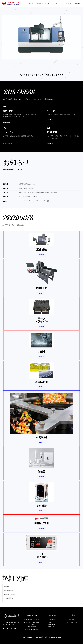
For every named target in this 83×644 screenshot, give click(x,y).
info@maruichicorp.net (31, 629)
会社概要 (77, 3)
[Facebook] (4, 628)
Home (31, 3)
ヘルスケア (49, 3)
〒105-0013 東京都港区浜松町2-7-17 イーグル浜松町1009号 (31, 622)
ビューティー (58, 3)
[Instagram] (11, 628)
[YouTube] (15, 628)
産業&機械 (39, 3)
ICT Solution (69, 3)
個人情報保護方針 (72, 622)
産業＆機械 (52, 620)
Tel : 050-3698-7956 (31, 627)
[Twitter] (8, 628)
